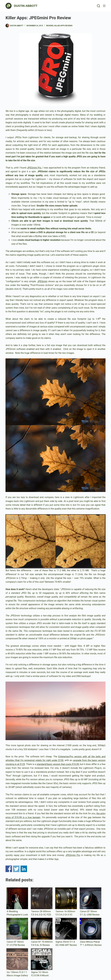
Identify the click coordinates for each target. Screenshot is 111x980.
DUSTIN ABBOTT (26, 6)
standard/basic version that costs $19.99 (58, 764)
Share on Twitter (16, 869)
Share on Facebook (9, 869)
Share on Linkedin (24, 869)
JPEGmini (42, 281)
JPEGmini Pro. (34, 168)
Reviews (50, 26)
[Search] (98, 6)
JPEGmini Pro (73, 855)
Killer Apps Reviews (63, 26)
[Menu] (104, 6)
